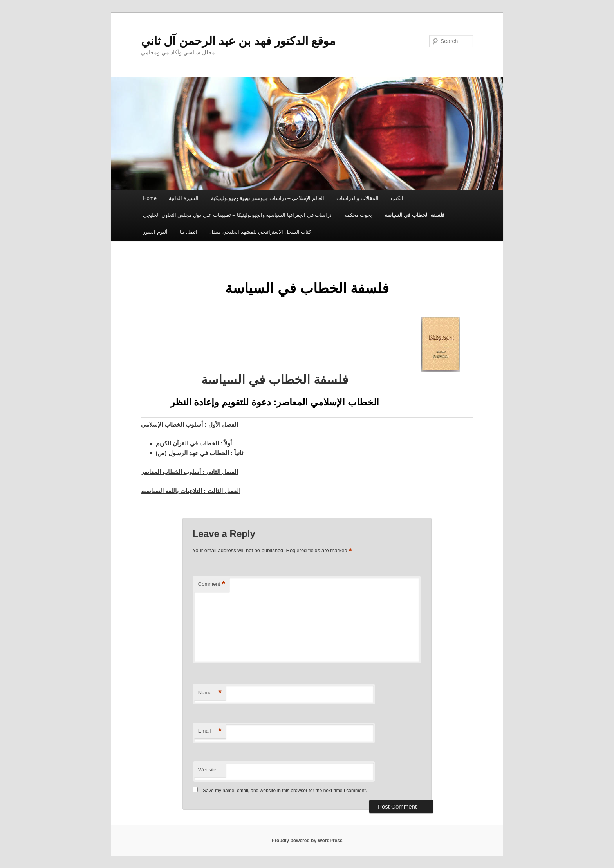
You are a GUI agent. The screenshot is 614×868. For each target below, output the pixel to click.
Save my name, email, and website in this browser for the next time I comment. (285, 791)
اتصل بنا (189, 232)
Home (150, 198)
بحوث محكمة (358, 215)
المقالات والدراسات (358, 198)
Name (210, 693)
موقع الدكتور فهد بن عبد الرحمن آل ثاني (238, 41)
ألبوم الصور (155, 232)
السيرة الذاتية (184, 198)
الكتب (397, 198)
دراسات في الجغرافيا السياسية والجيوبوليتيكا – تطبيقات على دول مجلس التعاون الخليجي (237, 215)
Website (207, 770)
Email (210, 731)
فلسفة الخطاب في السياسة (414, 215)
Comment (212, 584)
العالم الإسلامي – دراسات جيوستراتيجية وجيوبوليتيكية (268, 198)
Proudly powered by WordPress (307, 841)
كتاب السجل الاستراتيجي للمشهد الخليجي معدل (260, 232)
